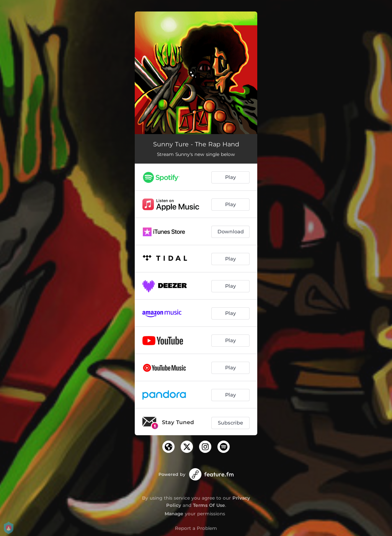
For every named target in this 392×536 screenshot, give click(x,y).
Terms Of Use (209, 505)
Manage (174, 514)
